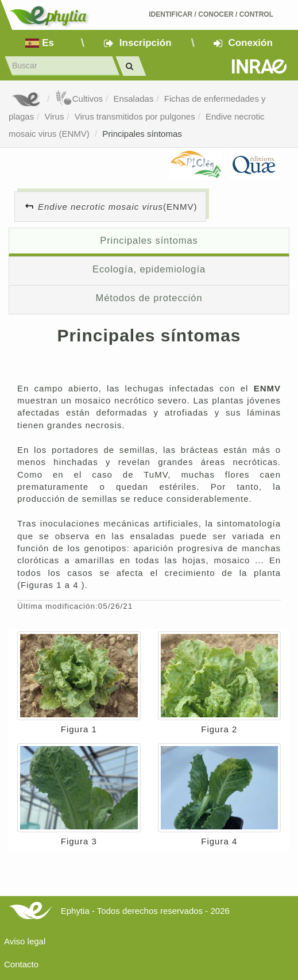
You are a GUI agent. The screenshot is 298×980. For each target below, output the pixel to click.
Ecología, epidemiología (149, 269)
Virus (55, 116)
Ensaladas (133, 99)
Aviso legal (25, 941)
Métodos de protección (149, 298)
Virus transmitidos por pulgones (135, 116)
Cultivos (79, 99)
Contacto (21, 964)
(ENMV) (117, 207)
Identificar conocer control (211, 14)
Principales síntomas (142, 134)
